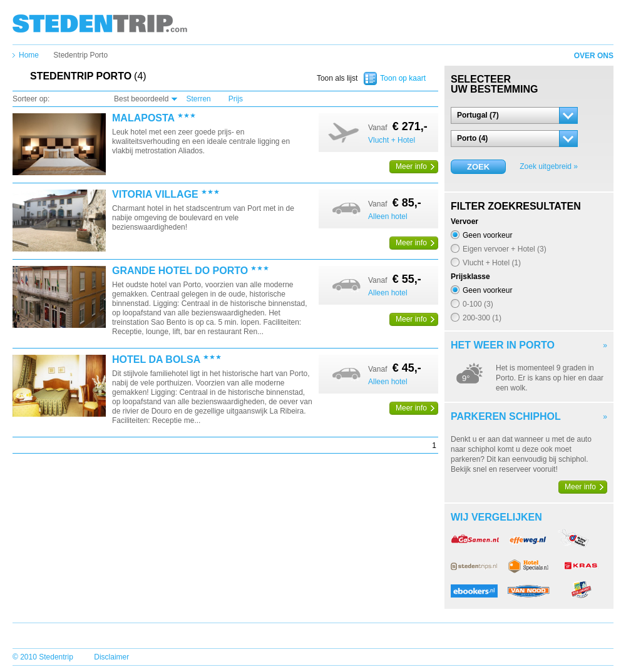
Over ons (594, 56)
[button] (514, 115)
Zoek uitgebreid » (549, 166)
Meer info (411, 166)
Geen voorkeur (487, 235)
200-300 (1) (482, 318)
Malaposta (143, 118)
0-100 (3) (478, 304)
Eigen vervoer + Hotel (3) (505, 249)
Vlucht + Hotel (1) (492, 262)
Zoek (478, 167)
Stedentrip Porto (80, 55)
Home (29, 55)
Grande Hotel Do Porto (180, 271)
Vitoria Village (155, 195)
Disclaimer (111, 657)
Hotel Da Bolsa (156, 360)
